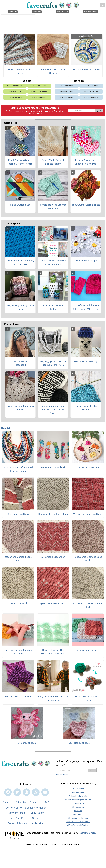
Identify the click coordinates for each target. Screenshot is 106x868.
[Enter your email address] (72, 770)
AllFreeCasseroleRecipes (78, 825)
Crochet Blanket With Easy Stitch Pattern (20, 263)
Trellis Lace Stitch (18, 603)
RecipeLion (78, 814)
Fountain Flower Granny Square (53, 71)
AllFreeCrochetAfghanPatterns (78, 800)
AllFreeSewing (78, 807)
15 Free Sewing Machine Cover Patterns (53, 263)
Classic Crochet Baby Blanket (86, 408)
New (5, 428)
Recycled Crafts (39, 86)
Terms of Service (17, 823)
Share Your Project (19, 818)
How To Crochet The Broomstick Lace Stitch (53, 652)
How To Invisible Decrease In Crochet (18, 652)
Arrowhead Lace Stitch (53, 557)
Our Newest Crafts (15, 86)
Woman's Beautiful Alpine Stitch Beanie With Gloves (86, 307)
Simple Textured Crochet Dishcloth (53, 207)
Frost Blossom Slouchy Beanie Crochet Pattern (20, 162)
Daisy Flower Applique (86, 261)
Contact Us (36, 802)
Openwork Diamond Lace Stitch (18, 559)
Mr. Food (78, 811)
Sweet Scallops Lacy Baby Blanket (20, 408)
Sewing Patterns (67, 92)
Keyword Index (17, 813)
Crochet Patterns (15, 97)
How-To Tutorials (91, 92)
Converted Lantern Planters (53, 307)
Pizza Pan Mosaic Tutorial (87, 69)
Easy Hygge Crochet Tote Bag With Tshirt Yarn (53, 363)
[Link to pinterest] (26, 792)
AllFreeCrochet (78, 789)
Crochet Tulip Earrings (88, 467)
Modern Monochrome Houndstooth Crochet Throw (53, 410)
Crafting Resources (39, 92)
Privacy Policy (60, 111)
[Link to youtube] (45, 792)
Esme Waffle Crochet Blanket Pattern (53, 162)
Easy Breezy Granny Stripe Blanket (20, 307)
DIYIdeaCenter (78, 803)
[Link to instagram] (36, 792)
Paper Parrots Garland (53, 467)
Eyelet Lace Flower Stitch (53, 603)
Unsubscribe (37, 823)
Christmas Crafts (15, 92)
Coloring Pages (67, 97)
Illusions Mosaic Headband (20, 363)
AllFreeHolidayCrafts (78, 796)
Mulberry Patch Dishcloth (18, 697)
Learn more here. (88, 833)
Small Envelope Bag (20, 205)
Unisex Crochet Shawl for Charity (19, 71)
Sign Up (99, 111)
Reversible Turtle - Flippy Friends (88, 698)
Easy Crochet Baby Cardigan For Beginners (53, 698)
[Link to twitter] (17, 792)
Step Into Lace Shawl (18, 514)
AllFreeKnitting (78, 792)
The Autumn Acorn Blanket (86, 205)
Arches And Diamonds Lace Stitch (88, 605)
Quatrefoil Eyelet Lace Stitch (53, 514)
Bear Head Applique (79, 743)
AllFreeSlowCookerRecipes (78, 822)
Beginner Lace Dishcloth (88, 650)
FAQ (47, 802)
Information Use (36, 113)
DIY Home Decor (39, 97)
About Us (8, 802)
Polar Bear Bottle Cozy (86, 361)
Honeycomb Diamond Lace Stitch (88, 559)
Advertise (21, 802)
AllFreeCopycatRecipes (78, 818)
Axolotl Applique (27, 743)
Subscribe (38, 818)
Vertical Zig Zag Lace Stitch (88, 514)
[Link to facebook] (8, 792)
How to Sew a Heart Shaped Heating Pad (86, 162)
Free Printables (67, 86)
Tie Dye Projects (91, 86)
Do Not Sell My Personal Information (26, 808)
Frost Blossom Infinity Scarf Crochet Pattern (18, 469)
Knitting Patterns (91, 97)
